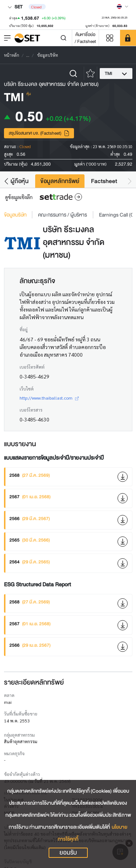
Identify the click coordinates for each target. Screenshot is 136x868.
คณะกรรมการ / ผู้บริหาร (63, 215)
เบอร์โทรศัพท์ (32, 367)
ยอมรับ (68, 853)
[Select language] (123, 7)
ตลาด (9, 695)
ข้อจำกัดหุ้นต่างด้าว (22, 774)
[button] (6, 181)
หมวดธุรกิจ (14, 753)
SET (15, 7)
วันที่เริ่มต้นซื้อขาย (21, 714)
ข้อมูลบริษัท (15, 215)
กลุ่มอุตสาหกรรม (19, 735)
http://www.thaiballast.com (49, 398)
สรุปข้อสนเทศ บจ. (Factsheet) (39, 133)
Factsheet (104, 181)
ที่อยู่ (24, 329)
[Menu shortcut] (110, 38)
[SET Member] (128, 38)
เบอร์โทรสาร (31, 410)
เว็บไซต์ (27, 389)
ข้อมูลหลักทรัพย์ (60, 181)
